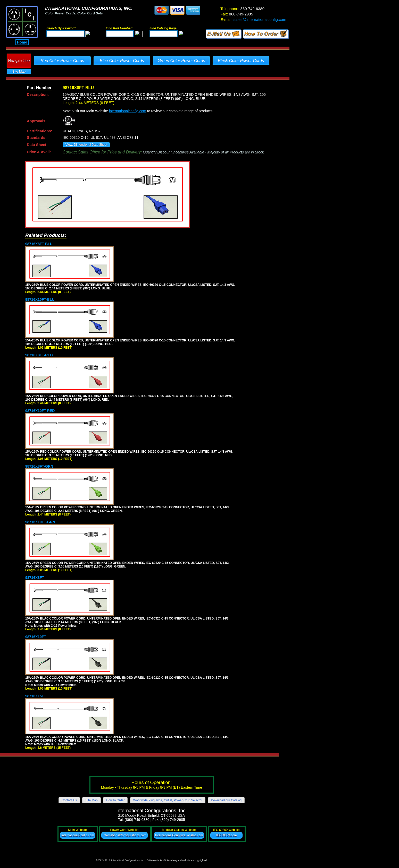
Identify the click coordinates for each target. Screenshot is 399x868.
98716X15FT (36, 696)
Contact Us (69, 800)
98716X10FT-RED (40, 411)
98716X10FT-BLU (40, 299)
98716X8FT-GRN (39, 466)
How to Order (115, 800)
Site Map (91, 800)
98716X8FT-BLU (39, 244)
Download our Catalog (226, 800)
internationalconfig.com (128, 111)
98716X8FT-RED (39, 355)
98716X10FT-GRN (40, 522)
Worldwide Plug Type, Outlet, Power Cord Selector (168, 800)
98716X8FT (35, 578)
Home (22, 42)
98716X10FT (36, 637)
